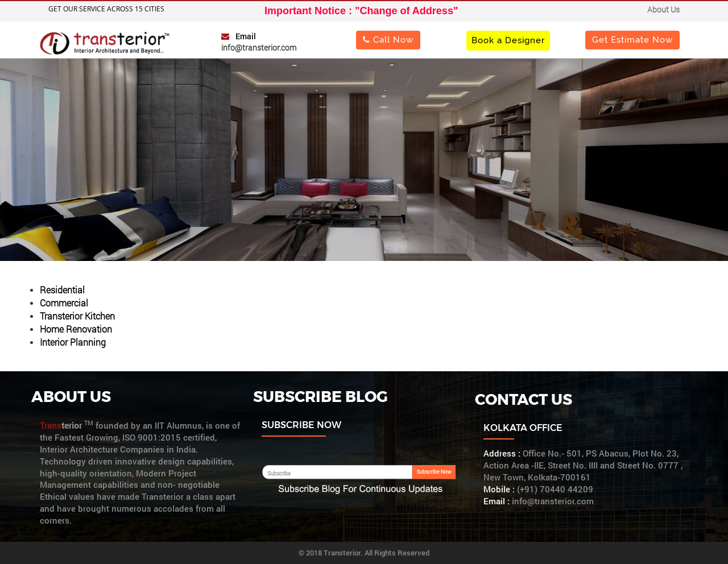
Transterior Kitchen (77, 316)
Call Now (388, 40)
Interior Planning (73, 342)
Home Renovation (76, 329)
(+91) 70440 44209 (555, 489)
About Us (663, 9)
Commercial (64, 303)
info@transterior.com (259, 47)
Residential (62, 290)
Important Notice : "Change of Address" (361, 11)
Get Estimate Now (632, 40)
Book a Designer (508, 40)
